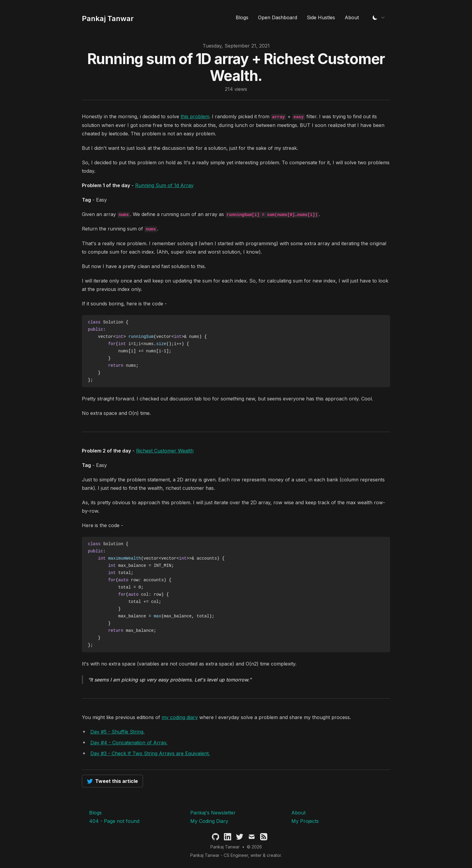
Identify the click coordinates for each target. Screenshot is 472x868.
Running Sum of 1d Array (164, 185)
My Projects (305, 821)
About (352, 17)
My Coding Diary (209, 821)
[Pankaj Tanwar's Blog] (108, 17)
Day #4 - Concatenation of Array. (129, 743)
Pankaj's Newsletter (213, 813)
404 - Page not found (114, 821)
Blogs (242, 17)
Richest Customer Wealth (165, 451)
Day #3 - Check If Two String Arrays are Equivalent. (150, 753)
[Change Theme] (379, 17)
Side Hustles (321, 17)
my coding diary (180, 717)
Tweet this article (112, 781)
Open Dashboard (278, 17)
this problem (195, 116)
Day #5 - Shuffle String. (117, 732)
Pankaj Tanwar (225, 847)
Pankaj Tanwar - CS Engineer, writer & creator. (236, 855)
